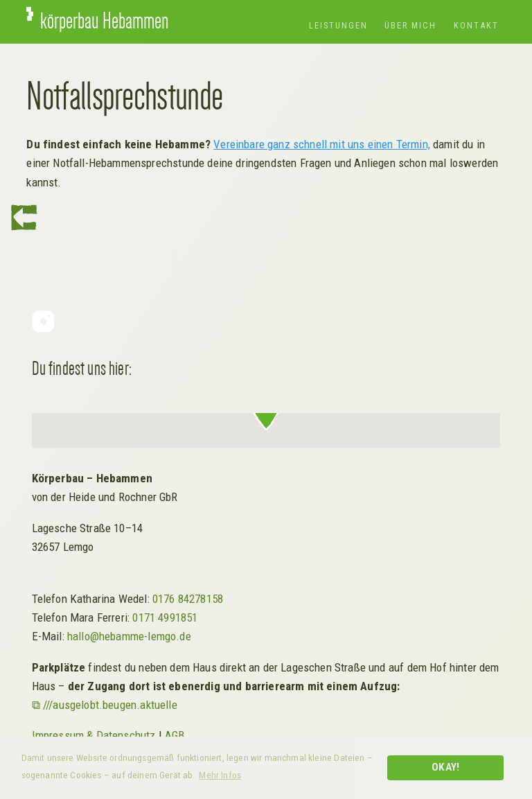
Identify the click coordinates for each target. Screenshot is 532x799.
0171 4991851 (165, 617)
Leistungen (338, 25)
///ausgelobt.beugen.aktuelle (110, 705)
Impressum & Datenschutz (94, 735)
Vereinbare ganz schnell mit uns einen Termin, (322, 144)
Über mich (410, 25)
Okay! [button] (445, 767)
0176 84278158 (188, 599)
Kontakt (476, 25)
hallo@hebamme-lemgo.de (129, 636)
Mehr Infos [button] (220, 775)
